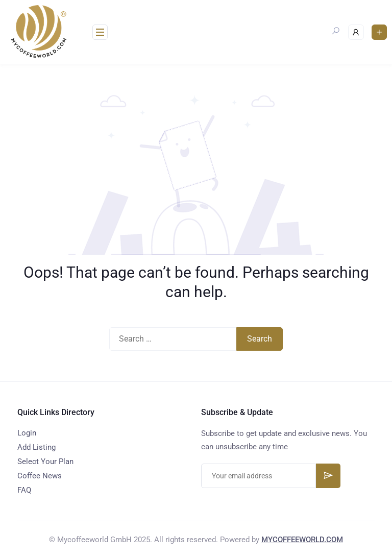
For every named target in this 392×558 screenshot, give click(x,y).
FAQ (24, 490)
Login (27, 433)
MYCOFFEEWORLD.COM (302, 540)
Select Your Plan (45, 462)
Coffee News (40, 476)
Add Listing (36, 447)
